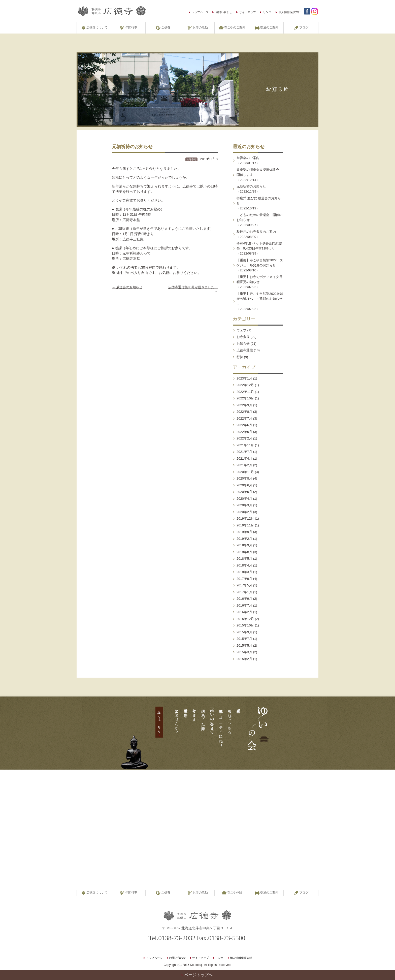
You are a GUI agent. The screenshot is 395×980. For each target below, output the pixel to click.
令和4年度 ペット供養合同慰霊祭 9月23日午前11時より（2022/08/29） (259, 248)
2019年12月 (245, 518)
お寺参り (191, 159)
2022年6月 (244, 425)
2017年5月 (244, 585)
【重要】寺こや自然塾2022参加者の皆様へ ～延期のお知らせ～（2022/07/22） (260, 301)
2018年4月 (244, 565)
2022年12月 (245, 385)
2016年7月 (244, 605)
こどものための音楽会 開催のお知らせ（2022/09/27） (259, 220)
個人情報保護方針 (290, 12)
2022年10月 (245, 398)
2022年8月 (244, 412)
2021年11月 (245, 445)
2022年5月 (244, 432)
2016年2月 (244, 612)
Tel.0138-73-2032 (172, 938)
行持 (240, 357)
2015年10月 (245, 625)
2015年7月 (244, 639)
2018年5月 (244, 559)
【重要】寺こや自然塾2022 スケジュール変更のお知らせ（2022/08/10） (260, 265)
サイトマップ (248, 12)
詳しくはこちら (159, 720)
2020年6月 (244, 485)
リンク (267, 12)
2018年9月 (244, 545)
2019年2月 (244, 539)
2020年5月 (244, 492)
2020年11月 (245, 472)
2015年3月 (244, 652)
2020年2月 (244, 512)
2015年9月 (244, 632)
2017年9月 (244, 579)
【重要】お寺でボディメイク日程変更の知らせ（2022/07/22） (259, 282)
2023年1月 (244, 378)
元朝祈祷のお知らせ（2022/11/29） (251, 189)
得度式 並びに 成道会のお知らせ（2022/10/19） (259, 203)
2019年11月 (245, 525)
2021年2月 (244, 465)
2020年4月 (244, 499)
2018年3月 (244, 572)
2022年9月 (244, 405)
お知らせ (243, 344)
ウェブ (241, 330)
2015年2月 (244, 659)
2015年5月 (244, 645)
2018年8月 (244, 552)
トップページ (200, 12)
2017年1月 (244, 592)
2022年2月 (244, 438)
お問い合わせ (224, 12)
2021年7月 (244, 452)
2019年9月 (244, 532)
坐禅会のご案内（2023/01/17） (248, 160)
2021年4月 (244, 459)
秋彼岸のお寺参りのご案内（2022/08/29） (256, 234)
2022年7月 (244, 418)
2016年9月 (244, 599)
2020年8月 (244, 478)
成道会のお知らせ (127, 287)
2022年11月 (245, 392)
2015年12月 (245, 619)
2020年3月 (244, 505)
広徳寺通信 (245, 350)
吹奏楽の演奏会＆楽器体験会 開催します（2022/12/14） (259, 175)
